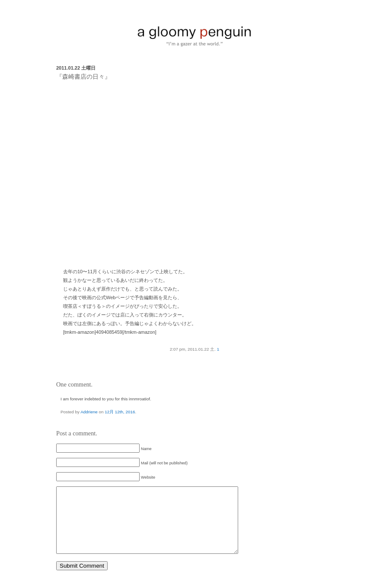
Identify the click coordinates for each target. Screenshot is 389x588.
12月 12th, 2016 (120, 412)
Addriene (89, 412)
